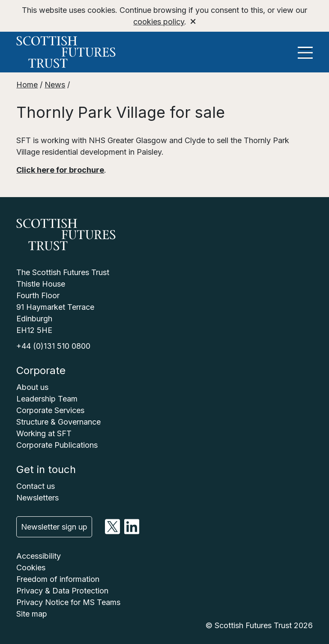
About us (32, 387)
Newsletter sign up (54, 527)
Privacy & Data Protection (62, 591)
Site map (32, 614)
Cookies (31, 568)
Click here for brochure (60, 170)
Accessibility (39, 556)
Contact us (36, 486)
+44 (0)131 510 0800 (53, 346)
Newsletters (37, 498)
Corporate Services (50, 410)
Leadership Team (47, 399)
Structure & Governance (58, 422)
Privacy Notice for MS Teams (68, 602)
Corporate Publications (57, 445)
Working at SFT (44, 433)
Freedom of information (58, 579)
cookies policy (159, 22)
